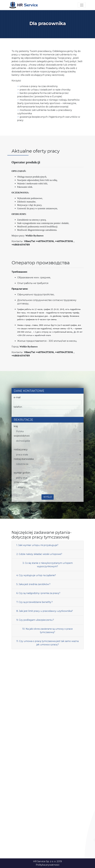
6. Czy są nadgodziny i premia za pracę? (38, 593)
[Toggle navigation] (82, 5)
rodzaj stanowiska (24, 459)
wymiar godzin (22, 473)
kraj (16, 426)
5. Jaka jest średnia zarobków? (33, 584)
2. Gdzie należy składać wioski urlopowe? (39, 554)
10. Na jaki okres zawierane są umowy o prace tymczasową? (47, 631)
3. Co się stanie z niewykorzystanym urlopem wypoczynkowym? (48, 565)
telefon (18, 407)
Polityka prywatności (48, 865)
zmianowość (21, 482)
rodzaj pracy (21, 449)
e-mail (17, 397)
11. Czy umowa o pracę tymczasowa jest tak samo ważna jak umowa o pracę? (47, 643)
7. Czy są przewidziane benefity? (35, 602)
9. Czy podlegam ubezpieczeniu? (35, 620)
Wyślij (48, 497)
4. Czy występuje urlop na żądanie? (36, 575)
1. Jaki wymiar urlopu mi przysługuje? (37, 545)
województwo (22, 436)
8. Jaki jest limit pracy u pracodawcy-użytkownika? (45, 611)
